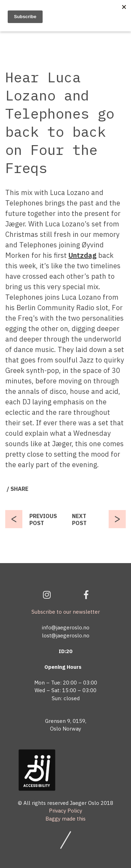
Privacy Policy (65, 811)
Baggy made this (65, 819)
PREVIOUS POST (43, 519)
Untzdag (82, 255)
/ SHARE (17, 489)
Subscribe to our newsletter (66, 612)
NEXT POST (79, 519)
